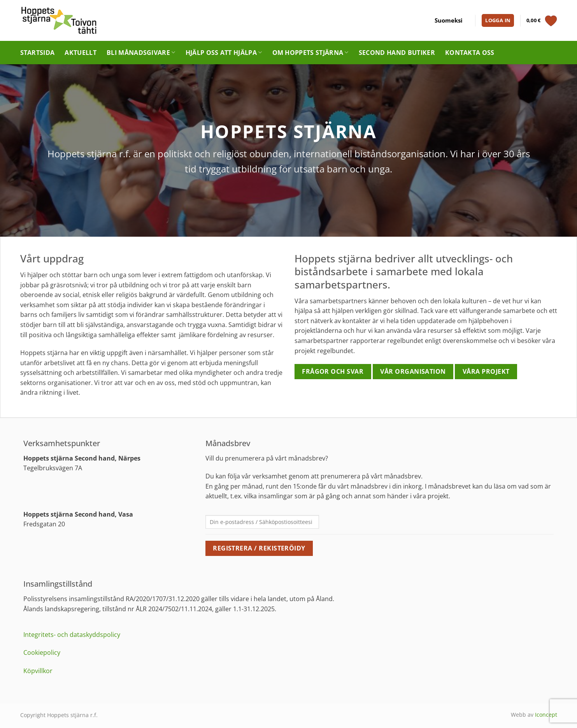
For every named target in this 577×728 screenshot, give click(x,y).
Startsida (38, 53)
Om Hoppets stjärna (310, 53)
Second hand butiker (397, 53)
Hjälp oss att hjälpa (224, 53)
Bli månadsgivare (141, 53)
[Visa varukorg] (542, 21)
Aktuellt (81, 53)
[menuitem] (449, 21)
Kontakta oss (470, 53)
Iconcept (546, 715)
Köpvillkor (38, 671)
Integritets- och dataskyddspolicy (72, 635)
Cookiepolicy (42, 652)
